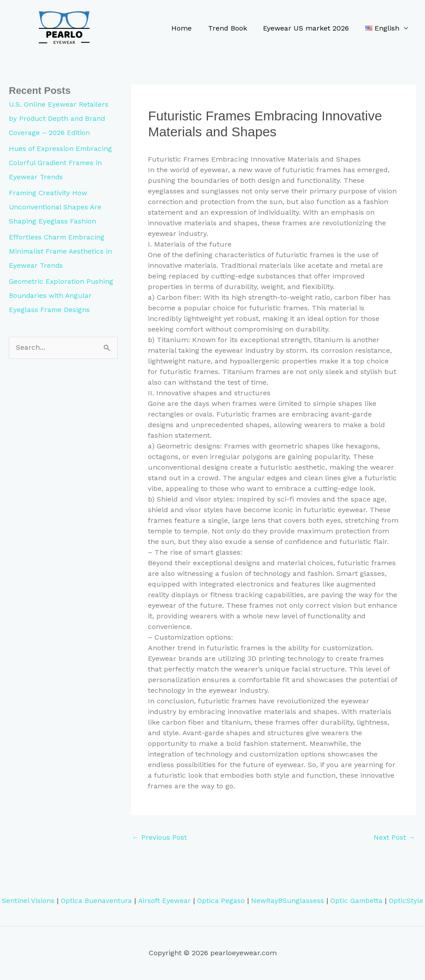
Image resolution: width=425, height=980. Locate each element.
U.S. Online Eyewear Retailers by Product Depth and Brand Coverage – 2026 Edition (59, 118)
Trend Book (232, 28)
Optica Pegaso (220, 901)
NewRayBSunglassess (287, 901)
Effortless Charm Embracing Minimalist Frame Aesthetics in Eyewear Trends (62, 251)
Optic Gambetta (357, 901)
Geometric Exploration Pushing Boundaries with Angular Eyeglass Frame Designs (62, 295)
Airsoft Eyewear (164, 901)
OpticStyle (407, 901)
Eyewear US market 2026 (309, 28)
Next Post (394, 838)
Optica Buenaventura (96, 901)
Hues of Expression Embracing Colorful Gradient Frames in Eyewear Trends (61, 163)
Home (189, 28)
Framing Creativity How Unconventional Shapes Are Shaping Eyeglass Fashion (56, 207)
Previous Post (160, 838)
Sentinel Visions (27, 901)
